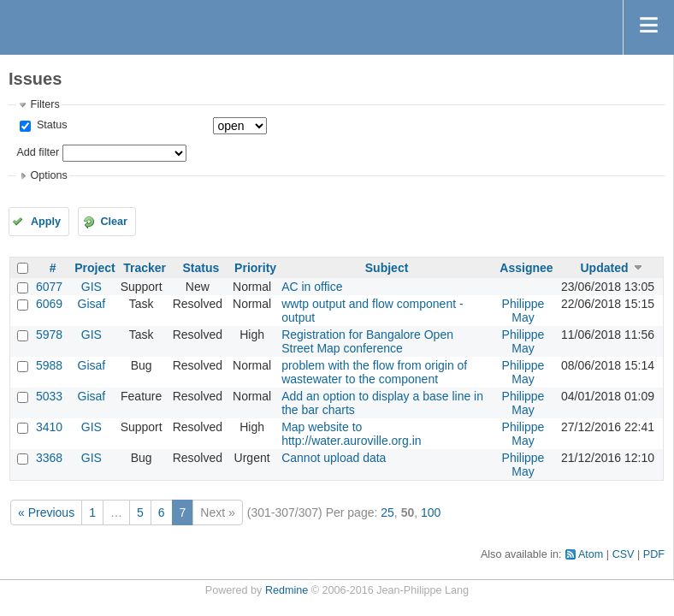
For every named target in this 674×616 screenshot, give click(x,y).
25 (387, 512)
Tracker (145, 268)
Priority (255, 268)
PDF (654, 554)
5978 (49, 335)
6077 (49, 287)
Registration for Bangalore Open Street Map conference (367, 341)
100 (431, 512)
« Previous (46, 512)
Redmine (287, 590)
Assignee (526, 268)
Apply (46, 222)
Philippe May (523, 311)
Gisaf (92, 304)
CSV (624, 554)
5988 (49, 365)
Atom (591, 554)
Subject (387, 268)
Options (48, 175)
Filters (44, 104)
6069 (49, 304)
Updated (604, 268)
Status (50, 125)
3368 (49, 458)
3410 (49, 427)
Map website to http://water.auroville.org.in (351, 434)
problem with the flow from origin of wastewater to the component (374, 372)
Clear (114, 222)
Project (95, 268)
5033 (49, 396)
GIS (92, 287)
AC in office (312, 287)
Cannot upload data (334, 458)
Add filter (38, 152)
